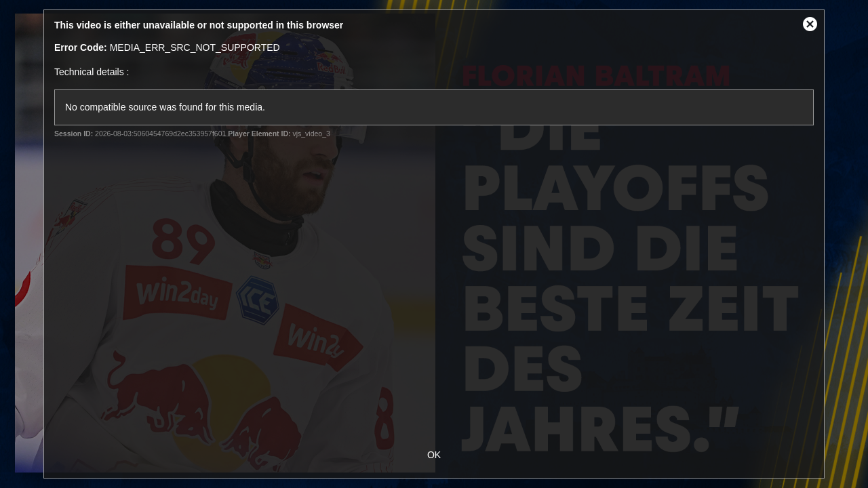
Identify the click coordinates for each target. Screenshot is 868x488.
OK (434, 455)
